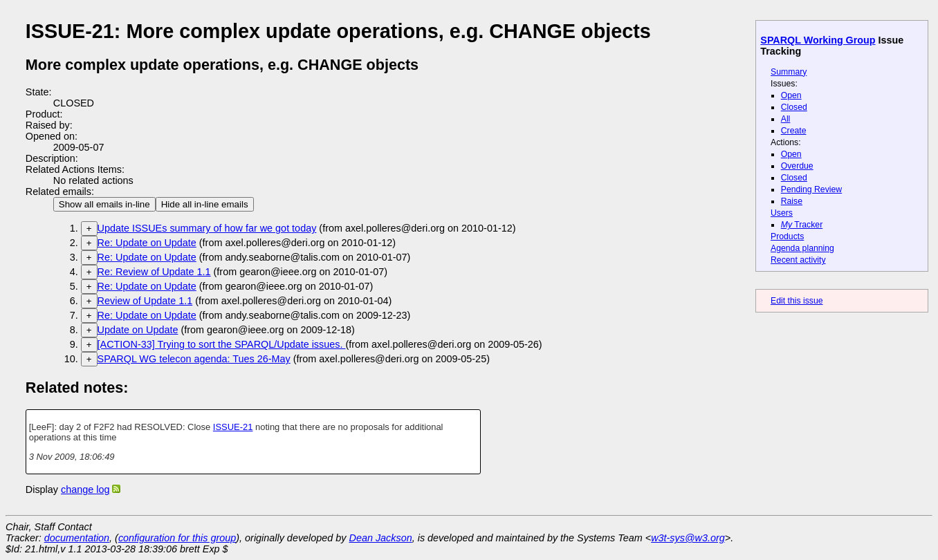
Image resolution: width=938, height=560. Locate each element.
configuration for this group (177, 538)
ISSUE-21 (233, 427)
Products (787, 236)
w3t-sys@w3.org (688, 538)
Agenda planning (802, 248)
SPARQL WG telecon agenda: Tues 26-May (194, 359)
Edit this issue (797, 301)
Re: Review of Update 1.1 (154, 272)
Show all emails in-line (104, 204)
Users (782, 213)
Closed (794, 107)
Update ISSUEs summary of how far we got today (207, 228)
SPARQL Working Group (818, 40)
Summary (789, 72)
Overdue (797, 166)
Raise (792, 201)
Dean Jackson (381, 538)
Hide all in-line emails (205, 204)
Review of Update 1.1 (145, 301)
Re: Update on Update (147, 243)
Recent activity (798, 260)
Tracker (802, 225)
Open (791, 95)
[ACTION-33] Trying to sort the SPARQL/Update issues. (222, 344)
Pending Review (811, 189)
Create (794, 131)
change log (85, 489)
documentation (77, 538)
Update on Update (138, 330)
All (786, 119)
